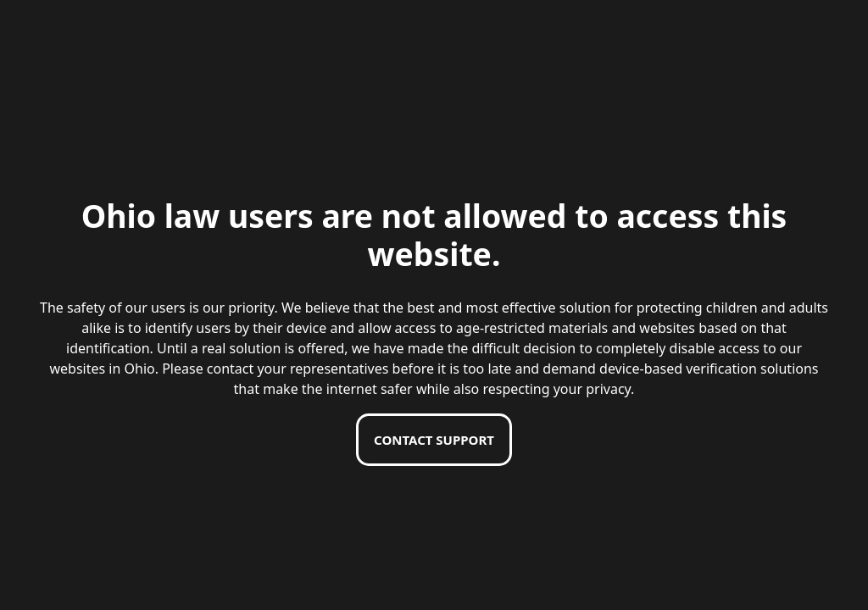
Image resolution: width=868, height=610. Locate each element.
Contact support (434, 440)
